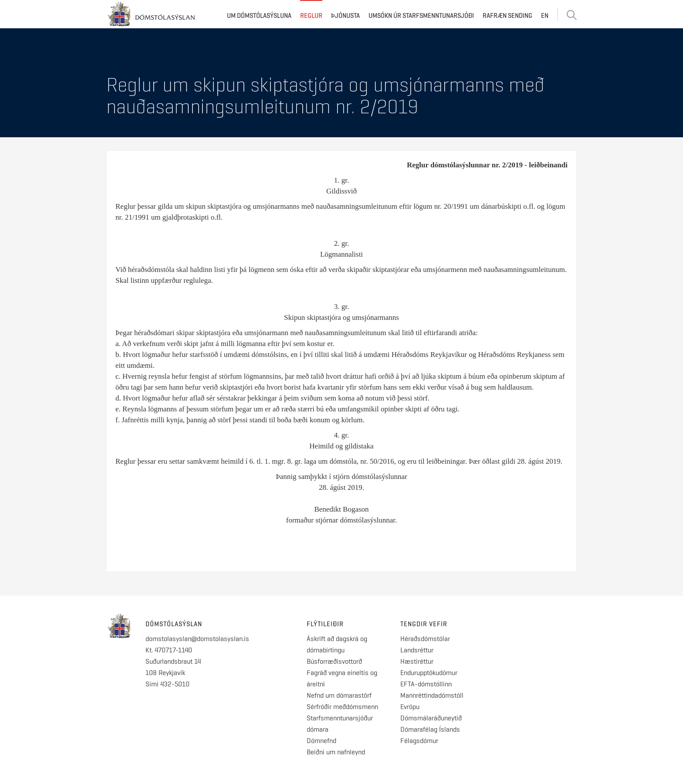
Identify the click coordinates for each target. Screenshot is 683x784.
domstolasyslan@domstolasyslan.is (197, 639)
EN (545, 16)
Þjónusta (345, 16)
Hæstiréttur (417, 661)
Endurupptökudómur (429, 673)
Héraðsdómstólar (425, 639)
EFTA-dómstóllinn (426, 684)
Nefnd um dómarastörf (339, 695)
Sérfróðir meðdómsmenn (342, 707)
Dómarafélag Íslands (430, 729)
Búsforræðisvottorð (334, 661)
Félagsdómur (419, 741)
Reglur (311, 16)
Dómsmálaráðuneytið (431, 718)
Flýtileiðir (325, 624)
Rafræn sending (507, 16)
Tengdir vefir (424, 624)
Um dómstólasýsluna (259, 16)
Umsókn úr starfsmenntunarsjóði (421, 16)
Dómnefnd (321, 741)
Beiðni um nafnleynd (336, 752)
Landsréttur (417, 650)
